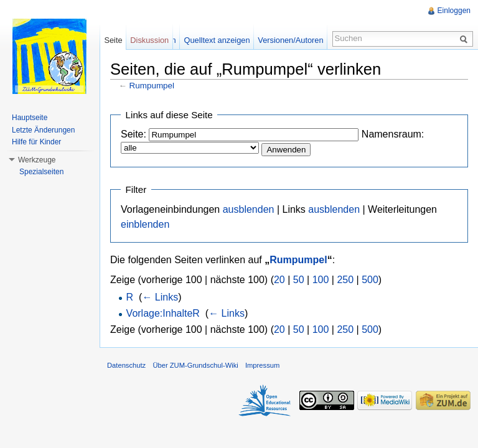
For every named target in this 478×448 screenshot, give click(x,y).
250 (345, 280)
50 (299, 280)
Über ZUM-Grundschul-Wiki (195, 365)
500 (370, 280)
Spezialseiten (41, 172)
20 (279, 280)
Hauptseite (30, 118)
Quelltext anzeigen (217, 40)
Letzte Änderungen (43, 130)
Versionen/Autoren (290, 40)
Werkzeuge (37, 160)
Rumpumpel (152, 86)
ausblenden (249, 209)
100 (321, 280)
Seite (113, 40)
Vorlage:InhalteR (163, 313)
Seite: (134, 134)
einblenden (145, 224)
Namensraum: (393, 134)
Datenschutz (126, 365)
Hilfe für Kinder (36, 142)
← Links (160, 297)
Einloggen (454, 11)
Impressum (262, 365)
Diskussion (149, 40)
